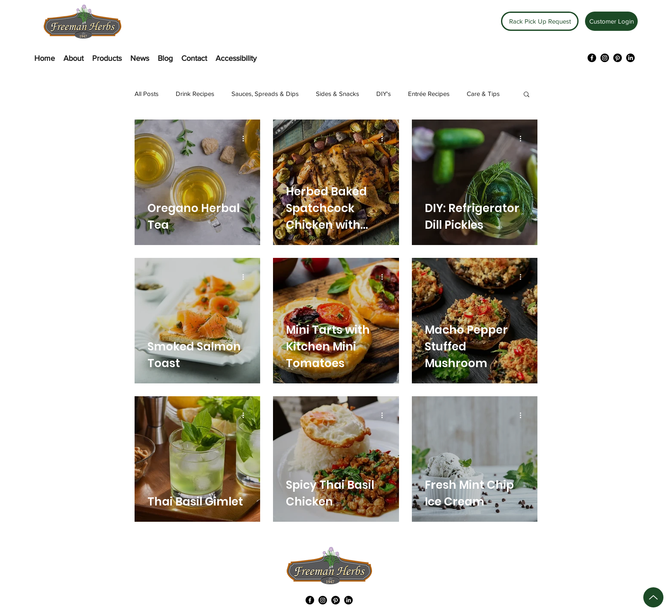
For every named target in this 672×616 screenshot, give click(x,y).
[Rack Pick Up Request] (540, 21)
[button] (526, 95)
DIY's (384, 94)
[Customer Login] (611, 21)
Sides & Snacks (337, 94)
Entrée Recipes (429, 94)
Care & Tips (483, 94)
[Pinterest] (618, 58)
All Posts (147, 94)
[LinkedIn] (630, 58)
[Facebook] (592, 58)
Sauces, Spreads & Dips (265, 94)
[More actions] (246, 138)
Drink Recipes (195, 94)
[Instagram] (605, 58)
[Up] (653, 597)
